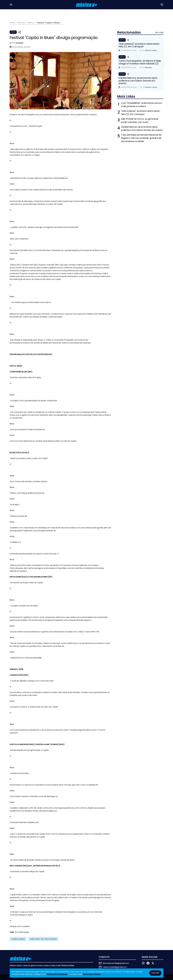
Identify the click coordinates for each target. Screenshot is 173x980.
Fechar (155, 973)
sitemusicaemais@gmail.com (116, 963)
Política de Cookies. (92, 974)
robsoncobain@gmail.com (115, 967)
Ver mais (159, 32)
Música (13, 32)
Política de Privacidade (57, 974)
